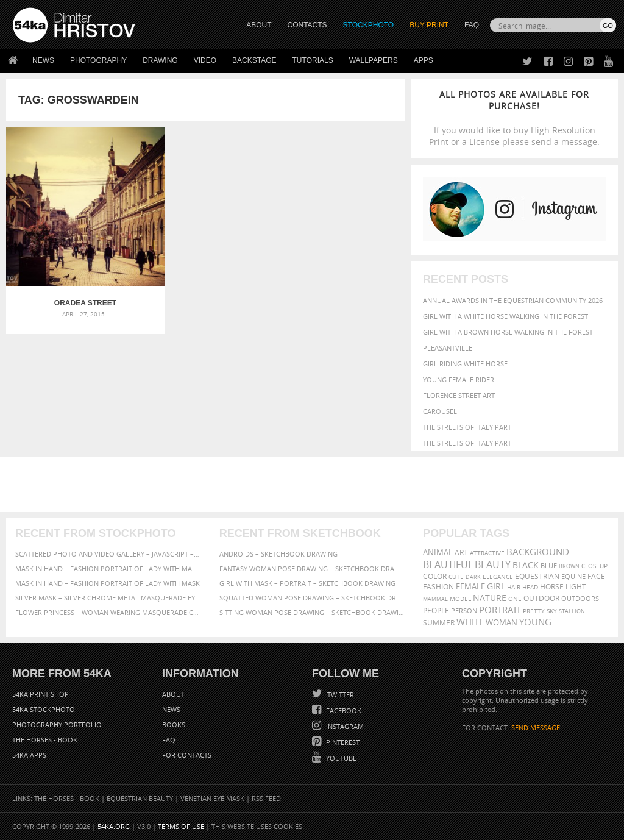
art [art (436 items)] (461, 553)
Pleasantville (448, 348)
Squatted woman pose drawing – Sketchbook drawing (312, 598)
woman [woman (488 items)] (502, 623)
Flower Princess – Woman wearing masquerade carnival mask (108, 612)
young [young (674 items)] (535, 622)
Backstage (254, 60)
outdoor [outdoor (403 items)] (541, 598)
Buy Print (429, 25)
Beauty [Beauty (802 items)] (493, 564)
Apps (424, 60)
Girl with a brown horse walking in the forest (508, 332)
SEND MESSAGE (536, 728)
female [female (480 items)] (470, 587)
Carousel (440, 411)
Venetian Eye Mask (212, 798)
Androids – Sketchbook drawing (278, 554)
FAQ (472, 25)
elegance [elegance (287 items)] (498, 577)
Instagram (344, 726)
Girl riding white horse (465, 364)
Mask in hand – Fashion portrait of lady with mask (108, 583)
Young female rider (459, 379)
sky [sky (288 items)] (552, 611)
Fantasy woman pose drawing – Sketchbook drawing (312, 568)
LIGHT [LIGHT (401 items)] (576, 587)
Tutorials (313, 60)
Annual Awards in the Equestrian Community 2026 (513, 300)
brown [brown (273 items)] (569, 566)
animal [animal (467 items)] (438, 553)
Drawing (160, 60)
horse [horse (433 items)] (552, 587)
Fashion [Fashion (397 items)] (438, 587)
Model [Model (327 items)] (460, 599)
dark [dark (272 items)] (473, 577)
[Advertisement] (314, 485)
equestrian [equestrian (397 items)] (537, 576)
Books (174, 724)
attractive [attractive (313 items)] (487, 553)
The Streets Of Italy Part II (470, 427)
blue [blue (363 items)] (549, 565)
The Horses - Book (45, 740)
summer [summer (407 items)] (439, 623)
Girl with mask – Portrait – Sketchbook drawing (307, 583)
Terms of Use (181, 826)
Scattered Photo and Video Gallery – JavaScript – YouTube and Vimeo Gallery (108, 554)
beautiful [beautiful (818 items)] (448, 564)
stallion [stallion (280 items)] (572, 611)
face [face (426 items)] (596, 576)
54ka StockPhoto (44, 709)
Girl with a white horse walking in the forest (505, 316)
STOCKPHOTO (369, 25)
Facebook (343, 710)
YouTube (340, 758)
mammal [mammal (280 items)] (435, 599)
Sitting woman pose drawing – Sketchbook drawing (312, 612)
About (173, 694)
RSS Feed (266, 798)
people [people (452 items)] (436, 610)
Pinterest (342, 742)
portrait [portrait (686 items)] (500, 610)
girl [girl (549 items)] (496, 586)
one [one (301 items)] (515, 599)
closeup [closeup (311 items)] (594, 566)
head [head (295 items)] (530, 587)
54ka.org (114, 826)
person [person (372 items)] (464, 610)
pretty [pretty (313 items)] (534, 611)
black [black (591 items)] (526, 565)
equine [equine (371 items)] (573, 576)
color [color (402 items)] (435, 576)
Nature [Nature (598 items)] (490, 598)
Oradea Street (73, 277)
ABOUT (259, 25)
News (43, 60)
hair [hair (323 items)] (514, 587)
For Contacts (187, 755)
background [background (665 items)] (538, 552)
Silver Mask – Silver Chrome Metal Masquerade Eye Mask (108, 598)
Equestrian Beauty (140, 798)
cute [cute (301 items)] (456, 577)
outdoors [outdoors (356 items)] (580, 599)
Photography (98, 60)
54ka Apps (29, 755)
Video (205, 60)
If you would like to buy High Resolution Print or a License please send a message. (514, 118)
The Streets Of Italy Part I (469, 443)
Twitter (340, 695)
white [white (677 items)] (470, 622)
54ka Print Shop (41, 694)
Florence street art (459, 395)
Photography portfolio (57, 724)
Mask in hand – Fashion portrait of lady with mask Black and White (108, 568)
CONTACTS (307, 25)
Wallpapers (374, 60)
